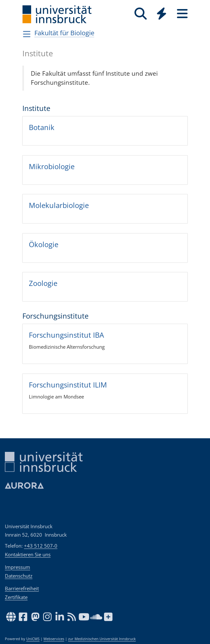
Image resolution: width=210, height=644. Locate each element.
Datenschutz (19, 576)
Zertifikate (16, 597)
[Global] (161, 14)
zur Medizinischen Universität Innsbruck (102, 639)
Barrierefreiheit (22, 588)
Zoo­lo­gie (43, 283)
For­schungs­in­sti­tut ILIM (68, 385)
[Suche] (141, 14)
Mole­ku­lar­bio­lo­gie (59, 205)
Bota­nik (42, 127)
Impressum (17, 567)
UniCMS (33, 639)
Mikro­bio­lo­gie (52, 166)
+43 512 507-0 (41, 546)
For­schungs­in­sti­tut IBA (66, 335)
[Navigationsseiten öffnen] (27, 34)
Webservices (54, 639)
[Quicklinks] (161, 14)
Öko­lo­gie (44, 244)
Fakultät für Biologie (64, 33)
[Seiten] (182, 14)
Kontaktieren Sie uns (28, 554)
